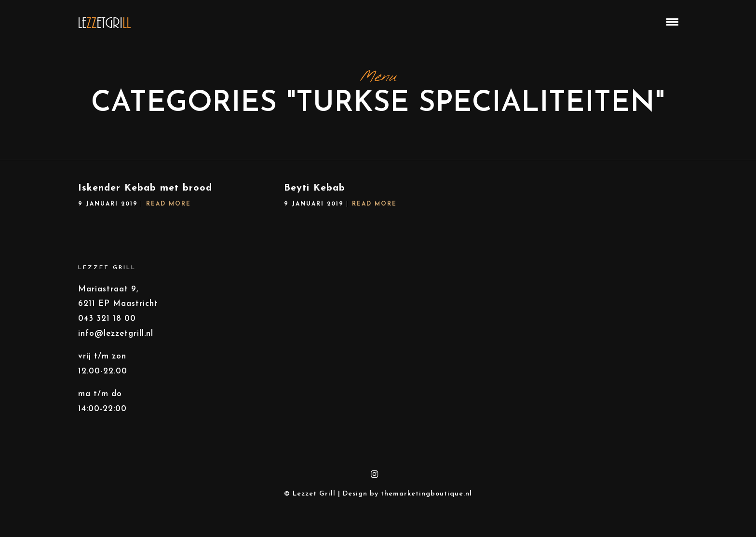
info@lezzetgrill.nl (116, 341)
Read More (169, 212)
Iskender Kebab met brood (145, 196)
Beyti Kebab (315, 196)
